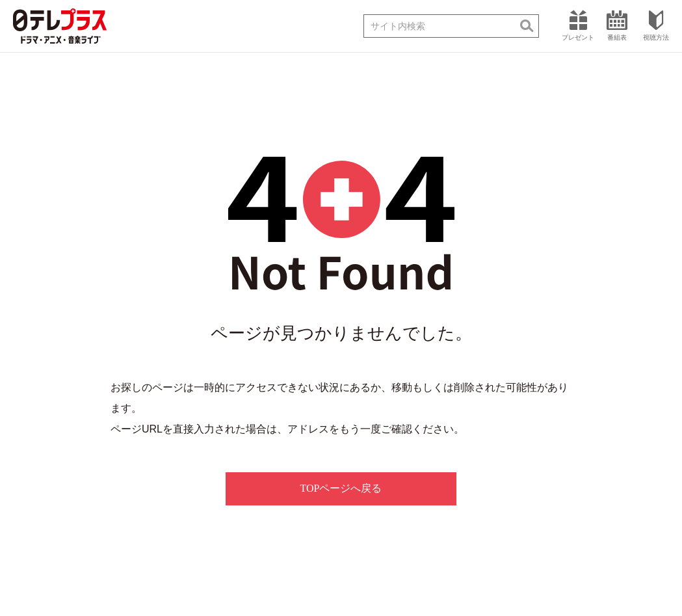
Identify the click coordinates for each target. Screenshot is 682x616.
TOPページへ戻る (341, 488)
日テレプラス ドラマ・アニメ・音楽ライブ (60, 26)
